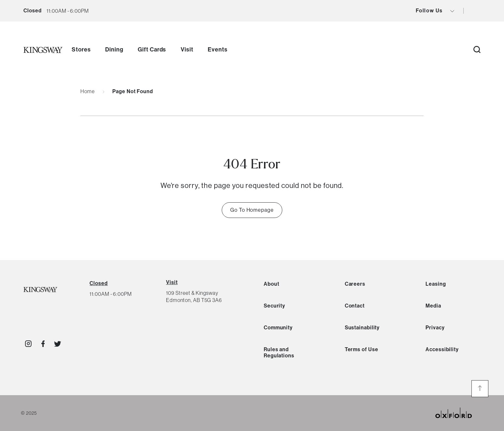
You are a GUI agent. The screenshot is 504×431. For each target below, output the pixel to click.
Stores (81, 50)
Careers (355, 284)
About (272, 284)
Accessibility (442, 349)
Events (217, 50)
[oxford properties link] (459, 413)
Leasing (436, 284)
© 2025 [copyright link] (29, 413)
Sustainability (362, 328)
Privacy (435, 328)
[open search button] (477, 50)
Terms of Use (362, 349)
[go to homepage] (43, 50)
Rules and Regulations (279, 352)
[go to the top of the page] (480, 389)
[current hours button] (68, 11)
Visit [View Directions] (172, 282)
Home (88, 91)
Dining (114, 50)
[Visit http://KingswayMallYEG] (43, 344)
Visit (187, 50)
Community (278, 328)
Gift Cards (152, 50)
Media (433, 306)
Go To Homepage (252, 210)
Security (274, 306)
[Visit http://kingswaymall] (28, 344)
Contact (355, 306)
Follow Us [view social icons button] (435, 11)
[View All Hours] (98, 283)
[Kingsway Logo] (40, 290)
